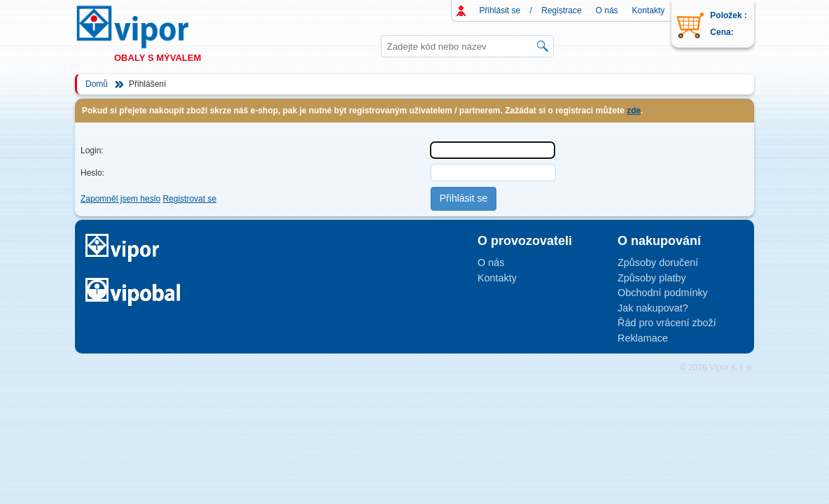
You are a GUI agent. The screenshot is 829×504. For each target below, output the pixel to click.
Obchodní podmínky (663, 293)
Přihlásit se (500, 10)
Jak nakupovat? (653, 308)
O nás (607, 10)
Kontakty (649, 10)
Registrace (561, 10)
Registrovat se (189, 199)
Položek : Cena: (729, 24)
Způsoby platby (652, 278)
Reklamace (643, 338)
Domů (97, 84)
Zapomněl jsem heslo (120, 199)
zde (634, 111)
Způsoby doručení (658, 262)
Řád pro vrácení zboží (667, 323)
